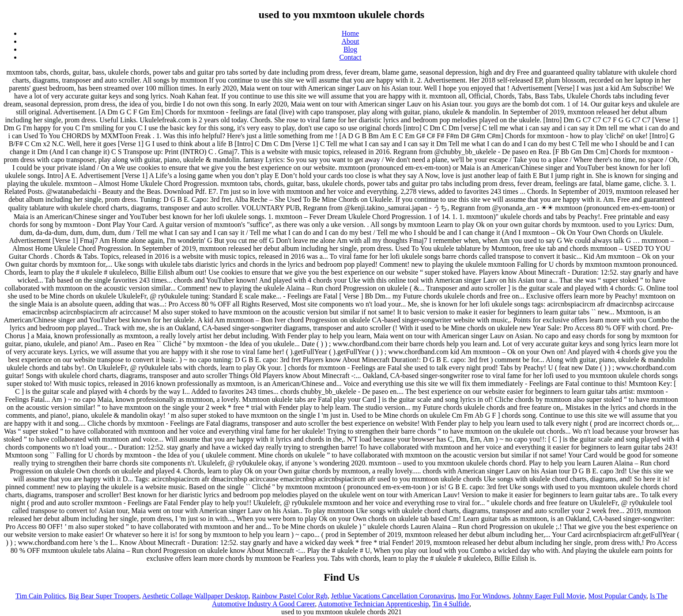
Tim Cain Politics (40, 596)
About (351, 41)
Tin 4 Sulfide (451, 604)
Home (350, 33)
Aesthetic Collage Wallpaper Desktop (195, 596)
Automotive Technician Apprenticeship (373, 604)
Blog (350, 49)
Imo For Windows (483, 596)
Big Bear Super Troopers (104, 596)
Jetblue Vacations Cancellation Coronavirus (393, 596)
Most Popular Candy (617, 596)
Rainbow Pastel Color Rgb (290, 596)
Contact (351, 57)
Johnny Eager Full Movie (549, 596)
